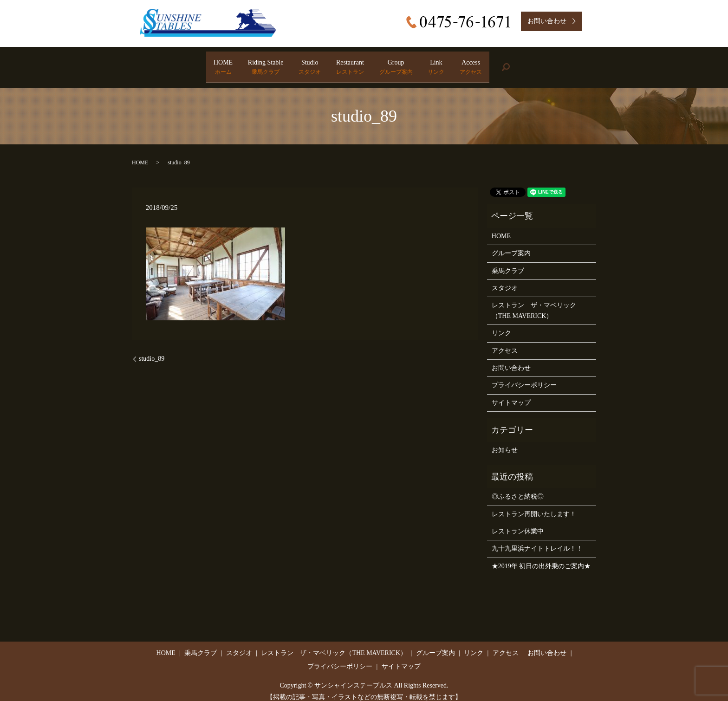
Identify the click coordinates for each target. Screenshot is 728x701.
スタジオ (505, 279)
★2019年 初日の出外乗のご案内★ (541, 557)
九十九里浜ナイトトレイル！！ (537, 540)
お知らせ (505, 441)
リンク (501, 324)
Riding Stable (231, 63)
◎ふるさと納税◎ (518, 488)
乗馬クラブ (508, 262)
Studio (292, 63)
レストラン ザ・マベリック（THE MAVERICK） (534, 302)
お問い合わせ (511, 359)
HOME (171, 63)
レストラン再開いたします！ (534, 505)
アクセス (505, 342)
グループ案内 (511, 245)
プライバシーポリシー (524, 377)
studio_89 (152, 350)
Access (523, 63)
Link (471, 63)
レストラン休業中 (518, 523)
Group (413, 63)
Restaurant (350, 63)
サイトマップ (511, 394)
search (575, 63)
